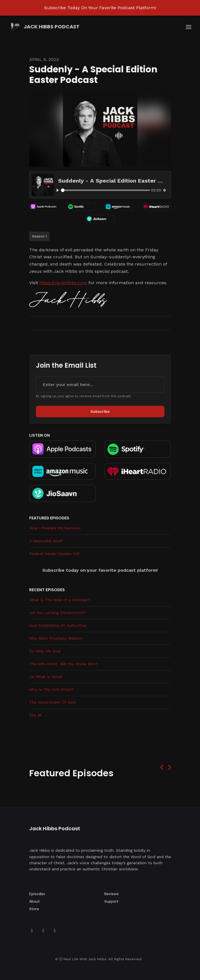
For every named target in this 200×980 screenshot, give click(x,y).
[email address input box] (100, 384)
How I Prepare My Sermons (55, 528)
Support (111, 901)
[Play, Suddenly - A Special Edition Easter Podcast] (58, 190)
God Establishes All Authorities (58, 625)
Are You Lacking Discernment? (58, 613)
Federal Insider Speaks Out (54, 554)
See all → (38, 715)
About (34, 901)
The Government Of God (52, 702)
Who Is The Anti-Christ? (52, 689)
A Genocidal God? (46, 541)
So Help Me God (45, 651)
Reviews (112, 894)
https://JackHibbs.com (63, 283)
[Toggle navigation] (189, 27)
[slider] (105, 190)
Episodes (37, 894)
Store (34, 909)
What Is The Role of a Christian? (60, 600)
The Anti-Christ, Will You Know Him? (63, 664)
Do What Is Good (45, 677)
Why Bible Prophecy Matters (56, 638)
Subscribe (100, 411)
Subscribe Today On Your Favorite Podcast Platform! (100, 8)
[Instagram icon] (55, 931)
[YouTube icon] (43, 931)
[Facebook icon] (32, 931)
